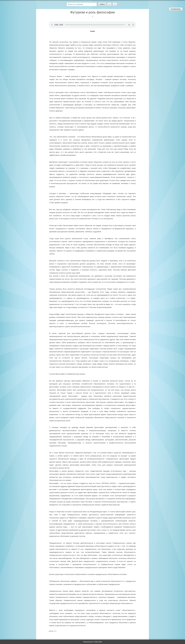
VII (55, 631)
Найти (102, 4)
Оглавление (176, 9)
